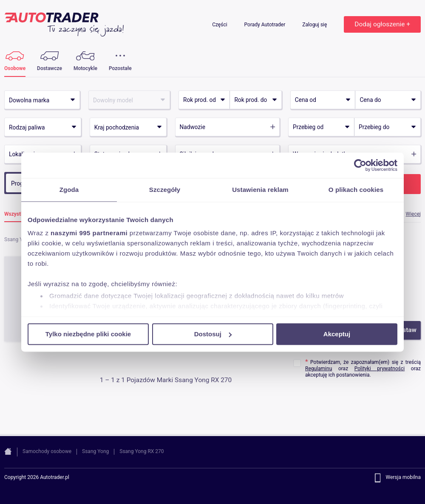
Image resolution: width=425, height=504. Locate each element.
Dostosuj (213, 334)
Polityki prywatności (380, 369)
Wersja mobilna (403, 478)
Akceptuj (337, 334)
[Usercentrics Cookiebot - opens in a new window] (360, 165)
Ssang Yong (95, 451)
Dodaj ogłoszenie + (382, 24)
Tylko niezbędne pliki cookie (88, 334)
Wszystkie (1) (20, 214)
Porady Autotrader (266, 25)
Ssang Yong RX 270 (142, 451)
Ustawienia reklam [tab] (260, 190)
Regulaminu (319, 369)
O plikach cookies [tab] (356, 190)
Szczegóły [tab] (165, 190)
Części (220, 25)
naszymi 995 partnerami (89, 233)
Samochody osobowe (47, 451)
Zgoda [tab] (69, 190)
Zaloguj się (315, 25)
